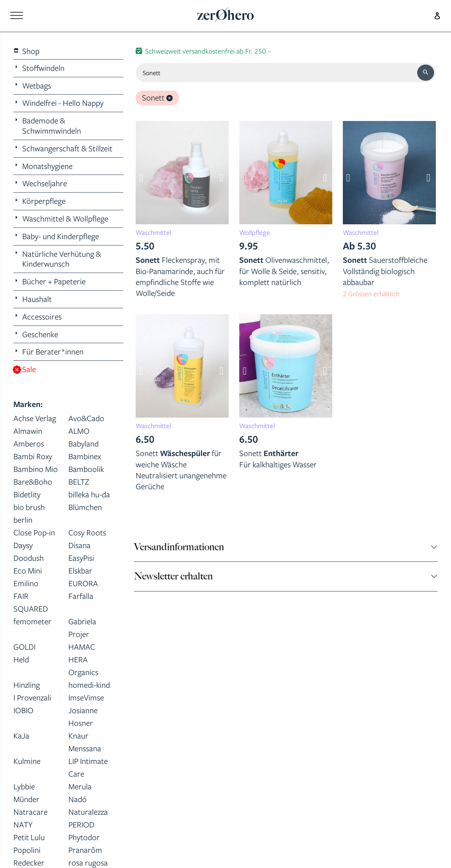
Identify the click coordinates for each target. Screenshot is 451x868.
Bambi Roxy (33, 456)
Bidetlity (27, 494)
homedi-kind (89, 685)
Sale (25, 369)
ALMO (79, 431)
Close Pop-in (34, 532)
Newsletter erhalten (173, 576)
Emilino (26, 583)
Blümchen (85, 507)
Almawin (28, 431)
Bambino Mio (36, 469)
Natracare (30, 812)
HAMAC (82, 647)
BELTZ (79, 482)
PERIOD (81, 824)
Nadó (78, 799)
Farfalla (81, 596)
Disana (79, 545)
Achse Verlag (35, 418)
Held (21, 659)
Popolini (27, 850)
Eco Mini (28, 570)
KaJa (21, 736)
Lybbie (24, 786)
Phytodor (84, 837)
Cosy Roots (87, 532)
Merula (80, 786)
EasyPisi (81, 558)
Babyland (84, 444)
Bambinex (85, 456)
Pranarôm (85, 850)
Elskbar (80, 570)
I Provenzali (32, 697)
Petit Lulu (29, 837)
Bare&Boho (33, 482)
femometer (32, 621)
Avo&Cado (86, 418)
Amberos (29, 444)
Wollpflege (255, 232)
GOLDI (24, 647)
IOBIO (23, 710)
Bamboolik (86, 469)
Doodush (29, 558)
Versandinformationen (179, 547)
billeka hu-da (89, 494)
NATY (23, 824)
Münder (26, 799)
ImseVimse (86, 697)
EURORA (83, 583)
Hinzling (27, 685)
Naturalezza (88, 812)
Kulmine (27, 761)
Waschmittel (153, 232)
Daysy (23, 545)
